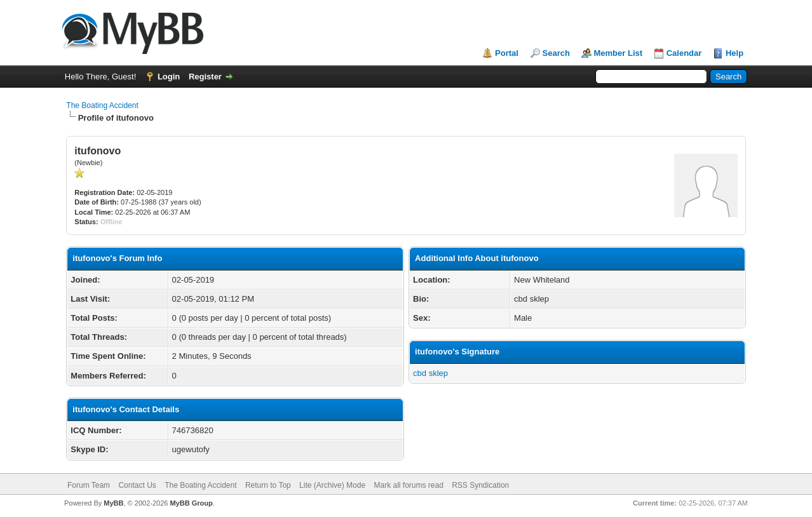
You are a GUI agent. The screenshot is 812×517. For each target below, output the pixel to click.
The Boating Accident (102, 105)
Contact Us (137, 485)
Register (205, 77)
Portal (507, 53)
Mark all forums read (408, 485)
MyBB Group (191, 503)
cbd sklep (430, 373)
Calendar (684, 53)
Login (169, 77)
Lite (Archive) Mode (332, 485)
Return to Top (268, 485)
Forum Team (89, 485)
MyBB (113, 503)
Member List (619, 53)
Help (734, 53)
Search (556, 53)
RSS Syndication (480, 485)
